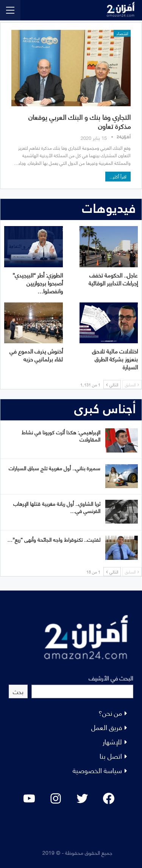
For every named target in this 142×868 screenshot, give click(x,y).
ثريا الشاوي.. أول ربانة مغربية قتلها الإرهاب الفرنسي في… (57, 507)
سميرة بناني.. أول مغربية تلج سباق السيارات (55, 468)
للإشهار (112, 741)
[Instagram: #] (56, 798)
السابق (132, 384)
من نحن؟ (110, 712)
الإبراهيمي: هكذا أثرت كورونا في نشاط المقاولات (61, 436)
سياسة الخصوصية (97, 770)
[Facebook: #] (109, 798)
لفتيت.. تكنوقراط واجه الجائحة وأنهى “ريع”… (54, 539)
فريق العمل (107, 727)
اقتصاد (122, 33)
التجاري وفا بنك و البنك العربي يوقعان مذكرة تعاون (80, 121)
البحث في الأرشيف (111, 678)
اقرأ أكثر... (118, 176)
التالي (112, 384)
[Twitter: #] (82, 798)
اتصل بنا (111, 756)
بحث (18, 691)
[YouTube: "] (29, 798)
